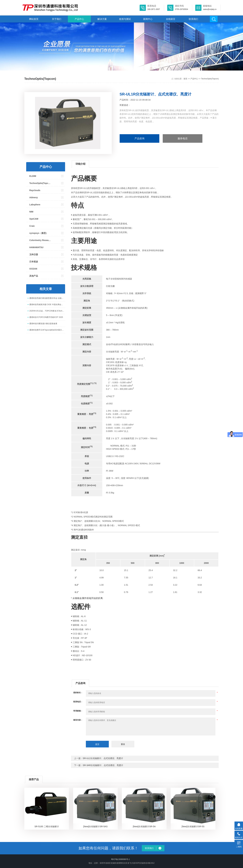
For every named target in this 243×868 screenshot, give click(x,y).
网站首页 (34, 19)
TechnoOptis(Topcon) (210, 79)
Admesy (33, 197)
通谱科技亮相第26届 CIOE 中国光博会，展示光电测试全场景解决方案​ (47, 305)
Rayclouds (35, 190)
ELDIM (33, 176)
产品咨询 (139, 138)
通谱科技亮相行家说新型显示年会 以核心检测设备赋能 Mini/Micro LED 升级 (47, 298)
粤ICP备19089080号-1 (120, 859)
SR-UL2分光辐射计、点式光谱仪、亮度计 (103, 758)
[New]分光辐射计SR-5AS (95, 826)
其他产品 (34, 276)
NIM (31, 212)
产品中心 (79, 19)
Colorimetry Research (40, 240)
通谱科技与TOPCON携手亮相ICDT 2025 (46, 317)
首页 (185, 79)
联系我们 (193, 19)
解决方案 (102, 19)
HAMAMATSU (36, 247)
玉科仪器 (34, 254)
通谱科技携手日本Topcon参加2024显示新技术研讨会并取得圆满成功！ (47, 330)
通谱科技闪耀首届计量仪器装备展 (43, 324)
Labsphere (35, 205)
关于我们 (57, 19)
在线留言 (171, 19)
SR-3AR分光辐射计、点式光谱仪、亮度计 (103, 765)
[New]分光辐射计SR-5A (144, 826)
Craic (32, 226)
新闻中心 (148, 19)
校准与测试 (125, 19)
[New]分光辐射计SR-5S (193, 826)
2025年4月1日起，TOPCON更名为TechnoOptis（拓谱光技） (47, 311)
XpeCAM (34, 219)
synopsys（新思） (39, 233)
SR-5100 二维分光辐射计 (47, 826)
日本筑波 (34, 262)
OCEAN (33, 269)
